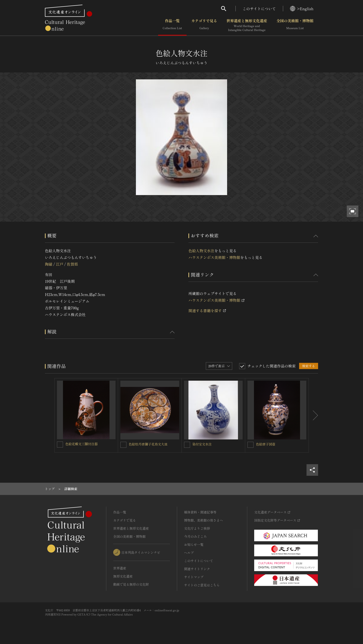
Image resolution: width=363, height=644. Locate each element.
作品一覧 (172, 25)
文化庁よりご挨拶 (197, 528)
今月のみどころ (195, 536)
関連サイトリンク (197, 569)
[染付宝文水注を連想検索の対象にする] (187, 445)
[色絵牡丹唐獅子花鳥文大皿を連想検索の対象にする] (123, 445)
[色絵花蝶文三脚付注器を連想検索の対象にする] (60, 445)
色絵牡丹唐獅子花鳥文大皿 (148, 444)
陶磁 (49, 264)
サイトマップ (194, 577)
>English (302, 9)
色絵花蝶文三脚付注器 (81, 444)
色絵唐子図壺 (266, 444)
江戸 (59, 264)
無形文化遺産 (123, 576)
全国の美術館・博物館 (295, 25)
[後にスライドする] (313, 415)
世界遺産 (120, 568)
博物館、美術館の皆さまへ (203, 520)
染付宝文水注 (202, 444)
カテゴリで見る (204, 25)
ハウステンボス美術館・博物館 (214, 257)
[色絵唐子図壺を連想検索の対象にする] (250, 445)
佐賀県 (72, 264)
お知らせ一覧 (194, 544)
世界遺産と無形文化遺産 (247, 25)
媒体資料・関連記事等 (200, 512)
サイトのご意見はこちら (202, 585)
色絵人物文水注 (201, 251)
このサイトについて (259, 9)
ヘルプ (189, 553)
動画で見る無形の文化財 (131, 584)
